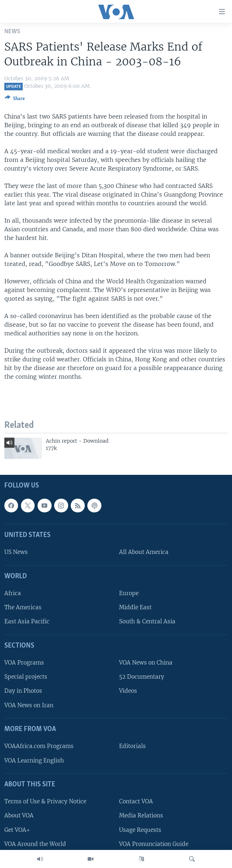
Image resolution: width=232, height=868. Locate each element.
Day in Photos (23, 691)
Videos (128, 691)
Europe (129, 593)
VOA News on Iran (29, 705)
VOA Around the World (35, 844)
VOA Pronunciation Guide (154, 844)
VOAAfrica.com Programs (39, 746)
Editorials (132, 746)
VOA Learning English (34, 760)
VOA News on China (146, 663)
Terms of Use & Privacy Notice (45, 801)
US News (16, 552)
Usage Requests (140, 830)
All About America (144, 552)
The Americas (23, 607)
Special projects (26, 677)
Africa (13, 593)
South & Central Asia (147, 621)
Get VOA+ (17, 830)
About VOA (19, 815)
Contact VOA (136, 801)
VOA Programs (24, 663)
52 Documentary (142, 677)
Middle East (135, 607)
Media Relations (141, 815)
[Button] (15, 100)
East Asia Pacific (27, 621)
